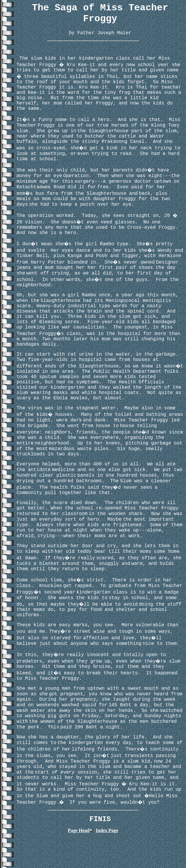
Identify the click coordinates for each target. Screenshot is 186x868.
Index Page (107, 830)
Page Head (79, 830)
